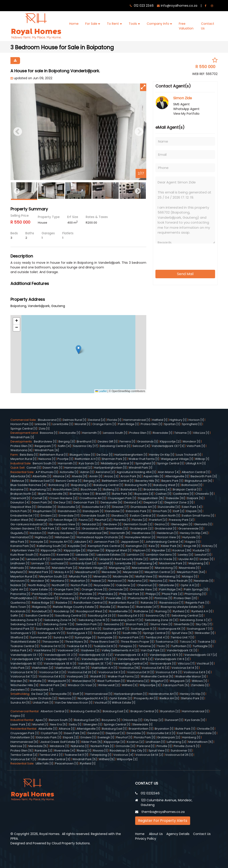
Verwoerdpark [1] (163, 663)
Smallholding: (21, 694)
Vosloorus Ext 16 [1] (24, 672)
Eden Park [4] (192, 507)
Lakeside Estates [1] (111, 555)
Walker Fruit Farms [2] (123, 676)
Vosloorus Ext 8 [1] (52, 676)
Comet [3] (40, 498)
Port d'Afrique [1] (92, 598)
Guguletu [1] (19, 533)
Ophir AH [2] (19, 589)
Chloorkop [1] (132, 720)
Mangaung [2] (120, 568)
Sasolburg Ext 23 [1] (102, 616)
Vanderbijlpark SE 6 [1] (60, 663)
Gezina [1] (162, 524)
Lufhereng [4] (148, 563)
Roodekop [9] (64, 611)
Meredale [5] (38, 746)
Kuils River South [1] (24, 555)
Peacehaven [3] (66, 594)
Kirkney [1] (210, 546)
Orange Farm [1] (104, 424)
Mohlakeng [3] (169, 576)
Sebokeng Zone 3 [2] (195, 620)
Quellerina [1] (20, 603)
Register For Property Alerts (163, 821)
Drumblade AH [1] (143, 507)
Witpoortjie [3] (150, 685)
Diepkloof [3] (153, 502)
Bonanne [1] (19, 489)
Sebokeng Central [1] (115, 446)
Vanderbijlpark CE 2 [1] (61, 655)
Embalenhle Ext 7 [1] (25, 516)
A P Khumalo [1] (47, 472)
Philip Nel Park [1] (131, 594)
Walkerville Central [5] (157, 676)
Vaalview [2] (90, 650)
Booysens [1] (111, 720)
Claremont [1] (20, 498)
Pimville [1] (164, 746)
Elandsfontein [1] (22, 737)
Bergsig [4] (92, 481)
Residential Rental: (24, 729)
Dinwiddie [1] (47, 507)
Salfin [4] (64, 446)
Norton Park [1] (81, 585)
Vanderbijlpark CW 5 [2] (135, 659)
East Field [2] (186, 733)
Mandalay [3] (40, 568)
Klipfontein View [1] (25, 550)
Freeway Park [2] (181, 520)
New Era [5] (59, 724)
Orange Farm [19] (67, 589)
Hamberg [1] (191, 737)
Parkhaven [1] (42, 594)
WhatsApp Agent (186, 109)
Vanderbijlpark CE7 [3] (168, 446)
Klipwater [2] (161, 550)
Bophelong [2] (40, 489)
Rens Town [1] (20, 607)
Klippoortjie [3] (75, 550)
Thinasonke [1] (53, 642)
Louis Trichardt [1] (189, 455)
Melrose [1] (18, 746)
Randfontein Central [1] (90, 603)
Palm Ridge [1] (128, 424)
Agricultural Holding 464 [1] (136, 472)
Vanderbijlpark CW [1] (28, 659)
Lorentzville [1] (63, 424)
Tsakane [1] (206, 642)
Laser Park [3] (20, 724)
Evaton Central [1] (143, 516)
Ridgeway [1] (42, 607)
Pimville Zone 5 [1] (187, 746)
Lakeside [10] (85, 555)
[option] (78, 132)
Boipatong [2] (81, 485)
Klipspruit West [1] (119, 550)
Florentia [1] (122, 520)
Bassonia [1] (49, 433)
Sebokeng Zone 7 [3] (59, 624)
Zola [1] (44, 429)
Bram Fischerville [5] (53, 494)
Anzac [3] (111, 476)
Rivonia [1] (100, 751)
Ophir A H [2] (190, 585)
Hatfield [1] (160, 420)
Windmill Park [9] (47, 450)
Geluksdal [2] (91, 524)
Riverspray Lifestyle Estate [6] (182, 607)
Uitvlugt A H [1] (196, 463)
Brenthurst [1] (86, 441)
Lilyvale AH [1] (188, 559)
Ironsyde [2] (39, 542)
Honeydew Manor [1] (140, 537)
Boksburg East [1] (114, 729)
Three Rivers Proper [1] (137, 642)
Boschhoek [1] (91, 489)
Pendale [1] (88, 594)
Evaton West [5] (22, 520)
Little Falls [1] (44, 763)
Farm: (15, 455)
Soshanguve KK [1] (172, 629)
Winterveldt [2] (109, 685)
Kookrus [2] (135, 742)
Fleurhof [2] (103, 520)
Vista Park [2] (20, 668)
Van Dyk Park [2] (153, 650)
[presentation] (183, 255)
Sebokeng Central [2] (187, 616)
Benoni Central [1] (69, 481)
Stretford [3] (19, 637)
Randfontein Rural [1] (124, 603)
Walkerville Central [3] (54, 759)
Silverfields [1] (184, 624)
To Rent (113, 24)
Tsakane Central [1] (24, 646)
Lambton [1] (135, 555)
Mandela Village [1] (93, 568)
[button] (78, 350)
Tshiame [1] (183, 433)
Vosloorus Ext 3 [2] (112, 672)
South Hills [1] (132, 633)
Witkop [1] (202, 459)
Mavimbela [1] (189, 568)
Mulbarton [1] (80, 581)
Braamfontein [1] (141, 729)
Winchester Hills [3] (24, 685)
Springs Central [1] (24, 429)
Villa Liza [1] (201, 433)
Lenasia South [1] (115, 433)
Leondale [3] (88, 559)
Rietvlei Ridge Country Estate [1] (76, 607)
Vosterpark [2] (77, 676)
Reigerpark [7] (45, 446)
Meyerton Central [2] (160, 572)
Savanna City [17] (85, 446)
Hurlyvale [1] (191, 537)
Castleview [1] (183, 494)
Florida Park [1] (145, 737)
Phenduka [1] (108, 594)
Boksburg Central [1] (108, 485)
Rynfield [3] (181, 611)
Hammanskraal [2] (78, 468)
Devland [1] (96, 733)
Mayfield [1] (19, 572)
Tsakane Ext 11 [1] (76, 755)
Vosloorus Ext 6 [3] (197, 672)
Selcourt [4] (141, 446)
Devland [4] (133, 502)
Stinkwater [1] (205, 633)
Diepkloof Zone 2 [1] (179, 502)
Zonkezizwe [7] (42, 690)
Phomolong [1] (195, 594)
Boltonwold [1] (192, 485)
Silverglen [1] (93, 724)
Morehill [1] (83, 424)
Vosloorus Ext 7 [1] (23, 759)
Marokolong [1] (166, 568)
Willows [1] (199, 681)
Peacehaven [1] (66, 763)
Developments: (22, 441)
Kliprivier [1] (96, 550)
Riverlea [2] (126, 607)
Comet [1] (34, 468)
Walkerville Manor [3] (191, 676)
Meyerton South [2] (53, 576)
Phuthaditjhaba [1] (24, 598)
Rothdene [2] (144, 611)
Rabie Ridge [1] (43, 603)
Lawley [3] (186, 555)
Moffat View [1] (146, 576)
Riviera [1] (84, 751)
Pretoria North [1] (140, 598)
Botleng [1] (111, 489)
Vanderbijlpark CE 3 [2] (96, 655)
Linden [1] (207, 559)
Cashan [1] (163, 494)
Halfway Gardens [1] (62, 533)
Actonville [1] (69, 472)
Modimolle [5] (123, 576)
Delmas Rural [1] (74, 420)
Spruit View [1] (159, 751)
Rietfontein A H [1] (87, 459)
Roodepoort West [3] (92, 611)
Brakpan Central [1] (187, 489)
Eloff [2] (179, 511)
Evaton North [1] (169, 516)
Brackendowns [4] (157, 489)
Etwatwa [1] (120, 516)
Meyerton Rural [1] (23, 459)
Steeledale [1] (142, 724)
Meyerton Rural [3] (24, 576)
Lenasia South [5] (64, 559)
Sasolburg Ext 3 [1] (131, 616)
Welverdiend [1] (84, 681)
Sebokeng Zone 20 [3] (161, 620)
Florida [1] (114, 420)
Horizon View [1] (169, 537)
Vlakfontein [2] (43, 668)
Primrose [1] (163, 598)
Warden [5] (19, 681)
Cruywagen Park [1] (122, 498)
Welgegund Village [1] (177, 459)
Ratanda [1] (149, 603)
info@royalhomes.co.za (179, 6)
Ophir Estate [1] (41, 589)
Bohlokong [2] (59, 485)
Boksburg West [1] (166, 485)
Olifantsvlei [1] (169, 585)
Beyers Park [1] (172, 481)
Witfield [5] (107, 759)
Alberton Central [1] (196, 472)
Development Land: (25, 433)
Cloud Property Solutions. (71, 843)
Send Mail (185, 274)
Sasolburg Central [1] (70, 616)
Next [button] (139, 132)
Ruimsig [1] (163, 611)
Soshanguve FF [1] (116, 629)
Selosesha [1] (114, 624)
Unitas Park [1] (43, 703)
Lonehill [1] (106, 563)
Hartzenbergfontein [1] (131, 455)
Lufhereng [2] (177, 742)
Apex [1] (41, 720)
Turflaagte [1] (202, 646)
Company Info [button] (158, 24)
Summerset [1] (41, 637)
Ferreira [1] (127, 441)
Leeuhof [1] (203, 555)
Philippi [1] (153, 594)
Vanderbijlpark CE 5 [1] (166, 655)
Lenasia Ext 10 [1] (38, 559)
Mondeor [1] (192, 441)
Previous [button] (18, 132)
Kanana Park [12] (23, 546)
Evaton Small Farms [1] (198, 516)
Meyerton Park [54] (191, 572)
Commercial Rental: (25, 711)
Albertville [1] (42, 476)
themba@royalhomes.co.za (163, 812)
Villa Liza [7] (186, 663)
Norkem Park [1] (102, 746)
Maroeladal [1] (143, 568)
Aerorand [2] (105, 472)
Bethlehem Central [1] (118, 481)
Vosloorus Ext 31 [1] (140, 672)
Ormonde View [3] (144, 589)
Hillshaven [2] (65, 537)
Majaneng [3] (198, 563)
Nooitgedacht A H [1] (93, 698)
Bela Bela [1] (29, 455)
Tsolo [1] (163, 646)
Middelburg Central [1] (117, 463)
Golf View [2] (71, 528)
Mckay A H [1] (64, 572)
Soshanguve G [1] (144, 629)
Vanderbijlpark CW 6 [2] (172, 659)
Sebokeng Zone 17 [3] (127, 620)
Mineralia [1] (102, 576)
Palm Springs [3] (196, 589)
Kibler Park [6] (171, 546)
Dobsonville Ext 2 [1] (96, 507)
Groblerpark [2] (141, 528)
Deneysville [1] (70, 433)
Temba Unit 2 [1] (51, 755)
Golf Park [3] (50, 528)
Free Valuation (186, 26)
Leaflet (101, 391)
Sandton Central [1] (39, 616)
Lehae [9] (17, 559)
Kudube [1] (201, 550)
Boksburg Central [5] (86, 711)
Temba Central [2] (24, 755)
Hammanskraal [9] (24, 742)
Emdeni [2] (49, 516)
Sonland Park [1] (22, 629)
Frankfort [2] (158, 520)
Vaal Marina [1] (45, 650)
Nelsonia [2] (159, 581)
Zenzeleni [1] (20, 690)
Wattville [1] (38, 681)
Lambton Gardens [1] (161, 555)
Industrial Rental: (23, 720)
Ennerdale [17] (69, 516)
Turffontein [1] (181, 646)
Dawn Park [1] (53, 468)
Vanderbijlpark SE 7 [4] (95, 663)
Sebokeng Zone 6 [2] (26, 624)
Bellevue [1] (20, 481)
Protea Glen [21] (185, 598)
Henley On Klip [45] (194, 533)
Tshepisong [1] (101, 755)
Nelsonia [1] (47, 459)
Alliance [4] (61, 476)
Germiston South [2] (138, 524)
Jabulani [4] (83, 542)
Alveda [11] (80, 476)
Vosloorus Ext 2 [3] (53, 672)
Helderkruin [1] (167, 533)
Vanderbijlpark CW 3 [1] (99, 659)
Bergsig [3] (67, 441)
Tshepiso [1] (128, 646)
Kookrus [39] (182, 550)
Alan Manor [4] (169, 472)
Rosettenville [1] (121, 611)
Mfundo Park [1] (80, 576)
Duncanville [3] (169, 507)
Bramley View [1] (82, 494)
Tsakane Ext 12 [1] (53, 646)
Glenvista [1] (203, 524)
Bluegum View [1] (82, 455)
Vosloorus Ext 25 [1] (179, 755)
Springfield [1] (192, 424)
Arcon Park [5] (131, 476)
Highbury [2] (44, 537)
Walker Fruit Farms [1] (144, 459)
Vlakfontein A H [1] (104, 668)
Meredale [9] (111, 572)
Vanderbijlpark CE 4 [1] (131, 655)
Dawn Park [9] (42, 502)
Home (74, 24)
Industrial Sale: (22, 463)
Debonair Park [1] (86, 502)
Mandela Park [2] (65, 568)
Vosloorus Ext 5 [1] (169, 672)
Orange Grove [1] (94, 589)
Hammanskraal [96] (94, 533)
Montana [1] (60, 581)
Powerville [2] (116, 598)
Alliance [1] (67, 729)
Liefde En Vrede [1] (163, 559)
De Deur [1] (105, 455)
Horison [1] (196, 420)
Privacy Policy (146, 839)
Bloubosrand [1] (49, 420)
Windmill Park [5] (85, 759)
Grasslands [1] (148, 441)
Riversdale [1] (163, 433)
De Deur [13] (63, 502)
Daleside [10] (176, 498)
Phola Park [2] (172, 594)
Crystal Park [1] (51, 733)
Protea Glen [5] (22, 446)
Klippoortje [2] (170, 441)
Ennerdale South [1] (96, 516)
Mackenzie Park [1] (173, 563)
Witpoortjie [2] (127, 759)
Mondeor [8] (40, 581)
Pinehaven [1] (49, 598)
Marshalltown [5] (201, 742)
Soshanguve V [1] (23, 633)
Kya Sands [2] (89, 463)
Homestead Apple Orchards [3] (100, 537)
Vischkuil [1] (205, 663)
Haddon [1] (38, 533)
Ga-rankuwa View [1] (64, 524)
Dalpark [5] (195, 498)
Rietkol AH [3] (169, 698)
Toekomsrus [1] (167, 642)
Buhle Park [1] (185, 729)
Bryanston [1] (164, 729)
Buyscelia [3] (144, 494)
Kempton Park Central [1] (106, 546)
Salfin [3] (17, 616)
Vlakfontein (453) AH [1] (72, 668)
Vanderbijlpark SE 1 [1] (26, 663)
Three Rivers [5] (77, 642)
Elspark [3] (194, 511)
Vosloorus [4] (123, 755)
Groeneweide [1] (191, 528)
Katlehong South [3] (51, 546)
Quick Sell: (18, 468)
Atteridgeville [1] (177, 476)
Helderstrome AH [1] (163, 694)
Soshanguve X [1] (79, 633)
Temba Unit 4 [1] (157, 637)
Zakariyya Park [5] (176, 685)
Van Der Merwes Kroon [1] (74, 703)
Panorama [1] (20, 594)
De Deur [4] (40, 694)
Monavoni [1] (20, 581)
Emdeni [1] (88, 737)
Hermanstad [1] (22, 537)
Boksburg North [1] (138, 485)
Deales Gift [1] (108, 441)
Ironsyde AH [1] (61, 542)
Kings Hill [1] (192, 546)
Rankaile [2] (44, 751)
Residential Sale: (23, 472)
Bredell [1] (103, 494)
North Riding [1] (39, 585)
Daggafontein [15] (151, 498)
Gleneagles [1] (182, 524)
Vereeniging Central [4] (131, 663)
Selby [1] (75, 724)
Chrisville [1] (205, 729)
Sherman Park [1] (114, 459)
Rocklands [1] (20, 611)
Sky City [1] (139, 751)
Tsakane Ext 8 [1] (105, 646)
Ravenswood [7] (171, 603)
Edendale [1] (207, 733)
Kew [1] (154, 546)
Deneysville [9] (111, 502)
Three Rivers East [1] (105, 642)
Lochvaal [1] (59, 563)
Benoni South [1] (44, 463)
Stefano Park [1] (192, 698)
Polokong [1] (69, 598)
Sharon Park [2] (137, 624)
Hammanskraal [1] (137, 420)
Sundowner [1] (181, 751)
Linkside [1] (43, 424)
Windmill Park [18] (53, 685)
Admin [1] (87, 472)
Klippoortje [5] (51, 550)
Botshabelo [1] (131, 489)
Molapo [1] (190, 576)
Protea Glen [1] (151, 424)
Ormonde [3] (118, 589)
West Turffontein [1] (111, 681)
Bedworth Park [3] (204, 476)
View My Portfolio (186, 114)
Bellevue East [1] (42, 481)
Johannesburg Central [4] (164, 542)
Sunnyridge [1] (85, 637)
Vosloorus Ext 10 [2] (156, 668)
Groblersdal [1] (166, 528)
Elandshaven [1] (69, 511)
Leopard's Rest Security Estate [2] (124, 559)
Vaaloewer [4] (68, 650)
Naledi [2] (99, 581)
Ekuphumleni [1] (45, 511)
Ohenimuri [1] (147, 585)
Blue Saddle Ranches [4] (28, 485)
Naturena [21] (138, 581)
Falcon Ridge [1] (65, 520)
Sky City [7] (204, 624)
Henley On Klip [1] (162, 455)
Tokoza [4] (188, 642)
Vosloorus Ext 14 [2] (149, 755)
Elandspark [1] (93, 511)
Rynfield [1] (88, 763)
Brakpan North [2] (23, 494)
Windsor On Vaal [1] (82, 685)
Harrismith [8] (120, 533)
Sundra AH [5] (21, 703)
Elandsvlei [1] (115, 511)
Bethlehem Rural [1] (54, 455)
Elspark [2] (71, 737)
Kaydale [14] (77, 546)
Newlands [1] (204, 581)
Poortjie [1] (65, 459)
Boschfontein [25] (66, 489)
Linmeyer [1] (40, 563)
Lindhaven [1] (20, 563)
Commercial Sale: (24, 420)
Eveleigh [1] (44, 520)
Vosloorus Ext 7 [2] (24, 676)
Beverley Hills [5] (147, 481)
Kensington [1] (136, 546)
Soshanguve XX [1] (107, 633)
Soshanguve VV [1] (51, 633)
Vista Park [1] (196, 446)
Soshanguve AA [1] (49, 629)
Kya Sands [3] (195, 720)
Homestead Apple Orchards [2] (34, 698)
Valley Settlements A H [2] (120, 650)
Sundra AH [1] (63, 637)
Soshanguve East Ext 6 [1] (83, 629)
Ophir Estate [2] (121, 698)
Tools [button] (133, 24)
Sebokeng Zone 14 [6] (60, 620)
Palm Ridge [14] (171, 589)
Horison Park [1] (22, 424)
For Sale (91, 24)
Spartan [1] (172, 424)
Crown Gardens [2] (63, 498)
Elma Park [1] (162, 511)
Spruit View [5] (182, 633)
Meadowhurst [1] (88, 572)
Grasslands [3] (93, 528)
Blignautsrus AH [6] (198, 481)
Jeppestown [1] (132, 542)
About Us (156, 834)
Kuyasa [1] (47, 555)
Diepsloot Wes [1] (23, 507)
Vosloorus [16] (129, 668)
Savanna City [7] (158, 616)
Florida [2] (140, 520)
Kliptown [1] (142, 550)
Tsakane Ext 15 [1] (79, 646)
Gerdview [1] (112, 524)
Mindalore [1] (59, 746)
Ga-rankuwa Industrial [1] (29, 524)
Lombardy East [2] (83, 563)
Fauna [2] (86, 520)
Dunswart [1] (174, 720)
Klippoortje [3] (114, 742)
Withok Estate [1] (124, 703)
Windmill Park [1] (22, 437)
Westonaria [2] (138, 681)
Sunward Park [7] (131, 637)
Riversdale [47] (148, 607)
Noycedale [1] (104, 585)
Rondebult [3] (42, 611)
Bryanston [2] (170, 711)
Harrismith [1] (92, 433)
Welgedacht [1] (59, 681)
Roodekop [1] (120, 751)
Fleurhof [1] (124, 737)
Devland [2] (97, 420)
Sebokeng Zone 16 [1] (94, 620)
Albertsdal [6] (20, 476)
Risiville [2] (108, 607)
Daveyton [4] (20, 502)
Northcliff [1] (60, 585)
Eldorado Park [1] (138, 511)
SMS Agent (181, 104)
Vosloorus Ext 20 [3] (82, 672)
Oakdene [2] (126, 585)
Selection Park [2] (89, 624)
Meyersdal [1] (133, 572)
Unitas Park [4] (21, 650)
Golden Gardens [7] (25, 528)
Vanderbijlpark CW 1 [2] (62, 659)
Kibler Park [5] (92, 742)
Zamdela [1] (200, 685)
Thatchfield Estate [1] (25, 642)
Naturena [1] (80, 746)
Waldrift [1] (98, 676)
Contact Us (208, 26)
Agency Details (178, 834)
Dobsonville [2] (69, 507)
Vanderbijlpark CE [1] (182, 650)
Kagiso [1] (193, 542)
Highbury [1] (178, 420)
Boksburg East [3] (116, 711)
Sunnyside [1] (107, 637)
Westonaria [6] (21, 450)
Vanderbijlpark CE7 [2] (201, 655)
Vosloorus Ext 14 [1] (185, 668)
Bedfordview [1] (45, 441)
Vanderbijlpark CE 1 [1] (26, 655)
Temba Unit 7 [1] (182, 637)
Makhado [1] (19, 568)
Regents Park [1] (197, 603)
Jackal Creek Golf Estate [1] (60, 742)
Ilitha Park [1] (19, 542)
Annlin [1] (96, 476)
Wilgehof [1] (159, 681)
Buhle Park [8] (122, 494)
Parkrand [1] (146, 746)
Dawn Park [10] (75, 733)
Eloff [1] (78, 694)
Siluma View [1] (161, 624)
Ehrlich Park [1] (21, 511)
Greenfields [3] (117, 528)
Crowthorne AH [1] (93, 498)
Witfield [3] (130, 685)
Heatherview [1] (144, 533)
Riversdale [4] (65, 751)
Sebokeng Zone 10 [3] (26, 620)
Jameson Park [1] (106, 542)
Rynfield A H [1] (202, 611)
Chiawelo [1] (204, 494)
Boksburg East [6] (87, 720)
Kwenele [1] (65, 555)
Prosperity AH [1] (146, 698)
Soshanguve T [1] (199, 629)
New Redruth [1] (181, 581)
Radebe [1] (64, 603)
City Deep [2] (153, 720)
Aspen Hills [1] (153, 476)
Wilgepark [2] (180, 681)
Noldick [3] (18, 585)
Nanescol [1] (117, 581)
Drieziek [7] (120, 507)
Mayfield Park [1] (41, 572)
